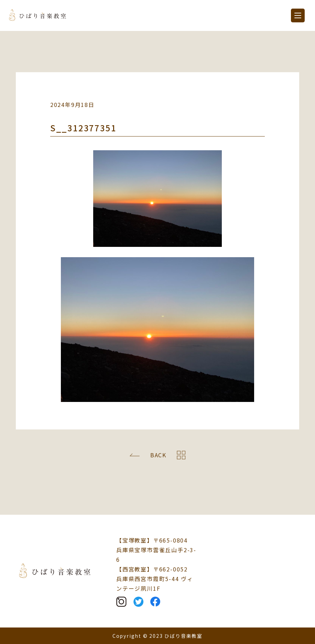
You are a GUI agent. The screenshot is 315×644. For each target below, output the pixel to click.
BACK (158, 455)
